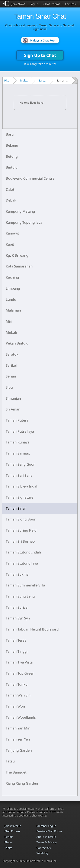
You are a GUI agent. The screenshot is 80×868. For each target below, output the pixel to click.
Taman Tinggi (17, 651)
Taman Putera (17, 420)
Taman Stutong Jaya (22, 563)
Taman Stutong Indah (23, 552)
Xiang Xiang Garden (22, 783)
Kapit (10, 244)
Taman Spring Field (21, 530)
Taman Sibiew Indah (22, 486)
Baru (10, 134)
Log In (34, 4)
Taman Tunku (17, 684)
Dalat (10, 189)
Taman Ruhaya (18, 442)
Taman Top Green (20, 673)
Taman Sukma (17, 574)
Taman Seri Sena (19, 475)
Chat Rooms (52, 4)
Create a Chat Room (49, 831)
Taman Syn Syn (18, 618)
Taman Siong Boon (21, 519)
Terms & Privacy (47, 842)
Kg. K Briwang (17, 255)
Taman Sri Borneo (20, 541)
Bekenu (12, 145)
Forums (70, 4)
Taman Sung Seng (20, 596)
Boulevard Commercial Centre (30, 178)
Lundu (11, 299)
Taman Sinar (16, 508)
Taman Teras (16, 640)
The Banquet (16, 772)
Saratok (12, 354)
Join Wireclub (13, 826)
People (9, 837)
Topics (8, 848)
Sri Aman (13, 409)
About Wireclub (46, 837)
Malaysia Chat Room (44, 40)
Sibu (9, 387)
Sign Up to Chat (40, 55)
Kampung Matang (20, 211)
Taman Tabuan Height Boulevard (32, 629)
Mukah (11, 332)
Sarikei (11, 365)
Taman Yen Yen (18, 739)
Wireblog (42, 853)
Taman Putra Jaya (20, 431)
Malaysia (25, 80)
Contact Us (44, 848)
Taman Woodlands (21, 717)
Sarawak (44, 80)
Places (8, 80)
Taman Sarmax (18, 453)
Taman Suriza (17, 607)
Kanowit (12, 233)
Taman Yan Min (18, 728)
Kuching (12, 277)
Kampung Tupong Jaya (24, 222)
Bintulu (12, 167)
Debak (11, 200)
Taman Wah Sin (18, 695)
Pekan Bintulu (17, 343)
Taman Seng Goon (21, 464)
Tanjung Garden (19, 750)
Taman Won (15, 706)
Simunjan (13, 398)
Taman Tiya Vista (19, 662)
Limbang (13, 288)
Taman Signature (20, 497)
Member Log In (46, 826)
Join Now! (18, 4)
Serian (11, 376)
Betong (12, 156)
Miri (9, 321)
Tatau (10, 761)
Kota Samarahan (19, 266)
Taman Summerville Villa (25, 585)
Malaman (13, 310)
